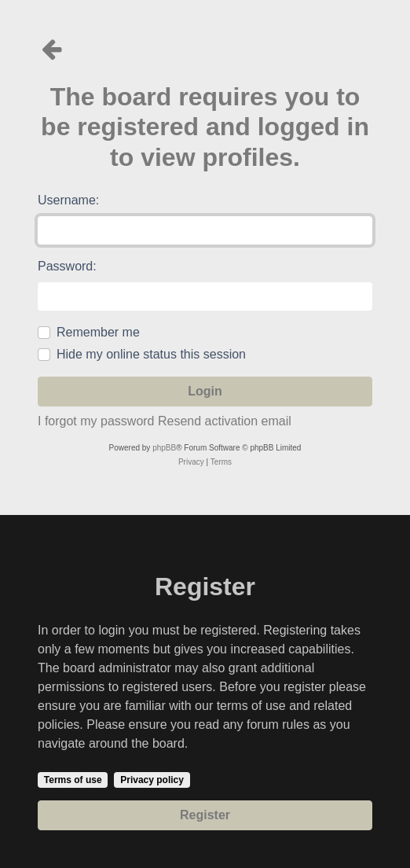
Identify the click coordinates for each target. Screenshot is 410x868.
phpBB (164, 448)
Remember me (98, 332)
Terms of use (73, 780)
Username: (68, 200)
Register (205, 815)
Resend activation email (225, 421)
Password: (67, 266)
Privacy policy (152, 780)
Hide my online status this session (151, 354)
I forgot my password (96, 421)
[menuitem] (191, 462)
